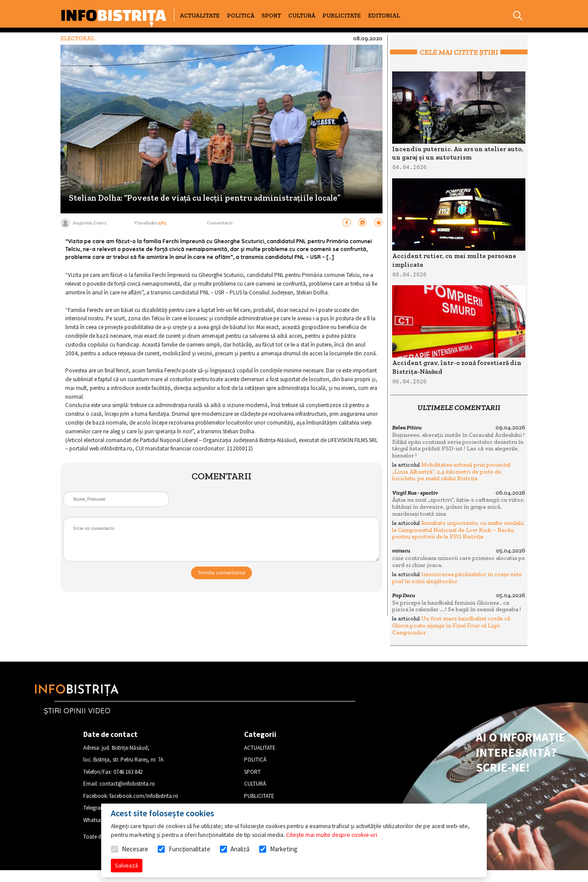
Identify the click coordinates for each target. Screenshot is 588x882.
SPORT (271, 16)
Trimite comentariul (221, 573)
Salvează (126, 865)
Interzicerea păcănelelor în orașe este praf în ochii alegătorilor (457, 578)
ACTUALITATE (200, 16)
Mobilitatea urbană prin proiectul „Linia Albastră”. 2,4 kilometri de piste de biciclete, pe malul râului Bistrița (451, 471)
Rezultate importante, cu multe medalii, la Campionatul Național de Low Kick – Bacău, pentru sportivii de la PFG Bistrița (459, 530)
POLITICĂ (241, 16)
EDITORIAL (384, 16)
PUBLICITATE (342, 16)
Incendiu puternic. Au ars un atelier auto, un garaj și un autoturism (458, 153)
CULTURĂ (302, 16)
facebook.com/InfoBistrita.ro (144, 796)
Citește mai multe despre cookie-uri (332, 835)
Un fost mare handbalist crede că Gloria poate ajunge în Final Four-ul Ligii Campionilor (451, 625)
